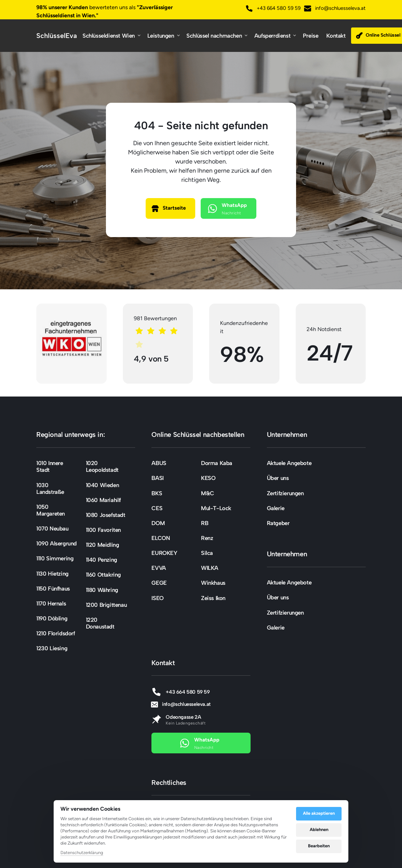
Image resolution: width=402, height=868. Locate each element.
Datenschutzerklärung (82, 853)
